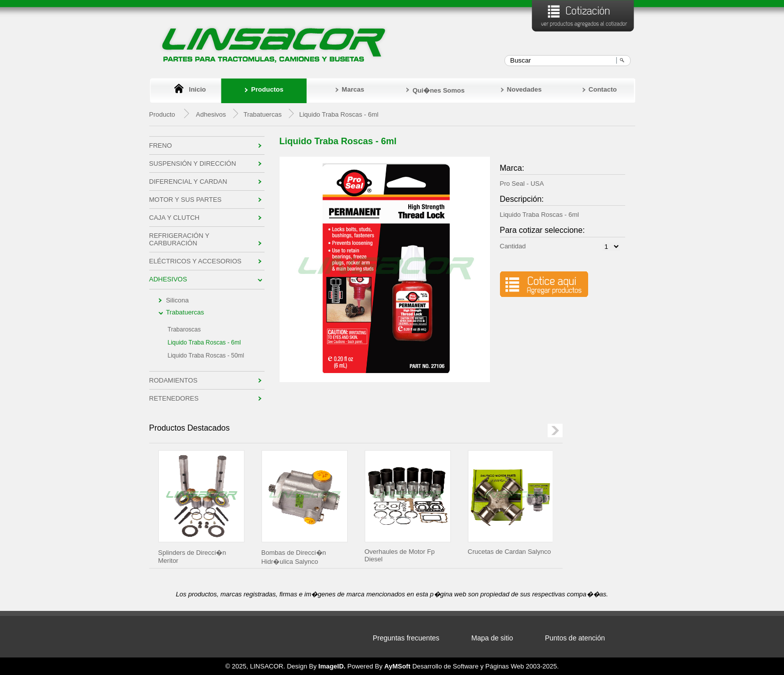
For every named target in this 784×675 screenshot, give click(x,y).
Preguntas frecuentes (406, 638)
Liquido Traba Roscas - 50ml (206, 356)
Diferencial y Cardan (188, 182)
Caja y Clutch (175, 218)
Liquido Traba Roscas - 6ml (204, 343)
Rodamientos (174, 380)
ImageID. (332, 666)
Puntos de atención (575, 638)
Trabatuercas (185, 312)
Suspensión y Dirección (193, 163)
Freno (161, 145)
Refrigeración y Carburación (179, 239)
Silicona (177, 300)
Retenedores (174, 398)
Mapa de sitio (492, 638)
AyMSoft (397, 666)
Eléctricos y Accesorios (195, 261)
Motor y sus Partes (186, 200)
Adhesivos (211, 114)
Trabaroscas (184, 329)
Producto (162, 114)
